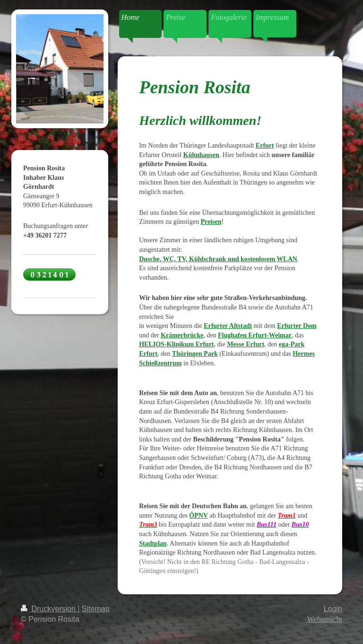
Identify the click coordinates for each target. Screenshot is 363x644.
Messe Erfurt (246, 344)
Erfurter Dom (297, 326)
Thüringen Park (195, 354)
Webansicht (325, 619)
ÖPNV (199, 516)
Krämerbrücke (182, 335)
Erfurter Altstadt (228, 326)
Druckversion (49, 609)
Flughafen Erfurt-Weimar (255, 335)
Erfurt (265, 146)
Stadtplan (153, 543)
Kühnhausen (201, 155)
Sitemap (96, 609)
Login (333, 609)
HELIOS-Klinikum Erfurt (176, 344)
